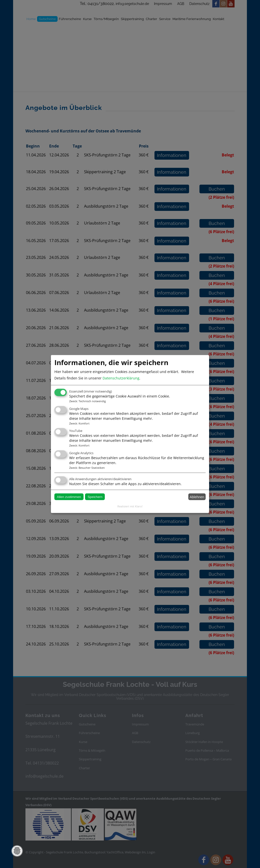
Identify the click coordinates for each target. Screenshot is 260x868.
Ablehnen (197, 497)
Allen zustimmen (69, 497)
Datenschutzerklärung (121, 378)
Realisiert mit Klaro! (130, 506)
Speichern (95, 497)
